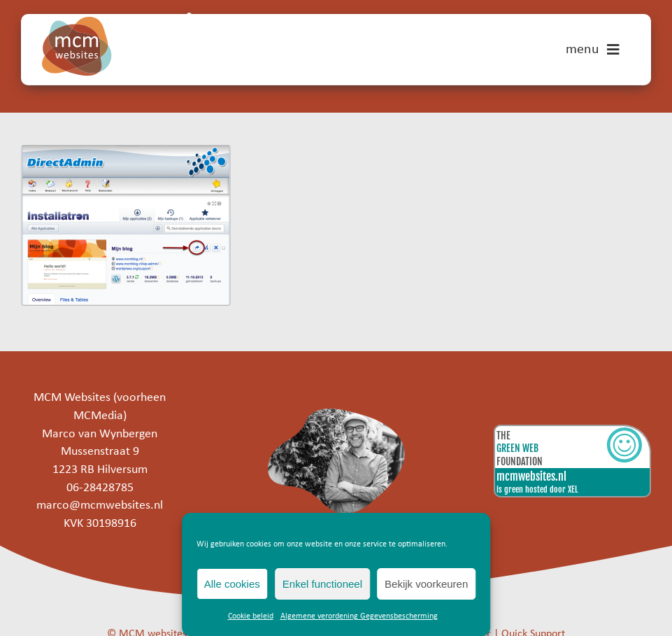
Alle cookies (232, 584)
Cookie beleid (251, 616)
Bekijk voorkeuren (426, 584)
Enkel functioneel (322, 584)
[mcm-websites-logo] (77, 23)
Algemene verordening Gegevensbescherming (359, 616)
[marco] (336, 415)
